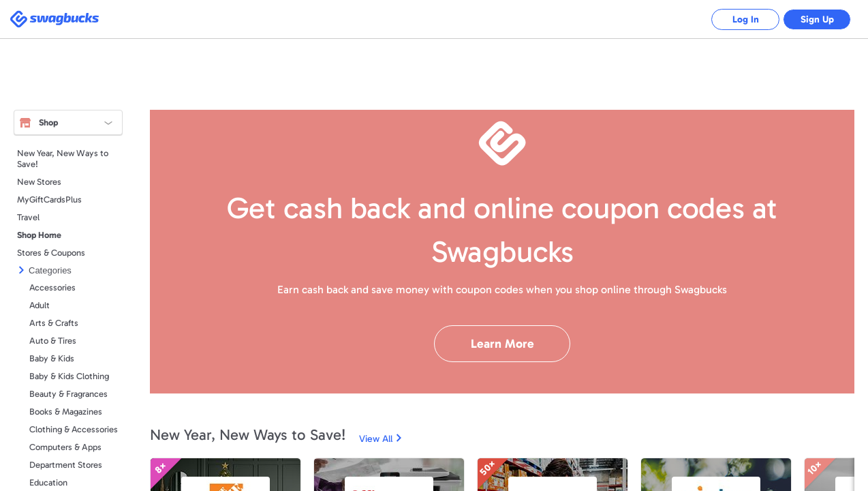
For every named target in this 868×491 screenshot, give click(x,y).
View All (376, 439)
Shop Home (39, 235)
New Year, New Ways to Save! (63, 159)
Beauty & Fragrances (68, 394)
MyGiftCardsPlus (49, 199)
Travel (28, 217)
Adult (40, 305)
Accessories (52, 287)
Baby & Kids (52, 358)
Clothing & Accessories (74, 429)
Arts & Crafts (54, 323)
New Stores (39, 182)
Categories (50, 270)
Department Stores (66, 465)
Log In (746, 19)
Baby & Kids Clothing (69, 376)
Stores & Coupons (51, 253)
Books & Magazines (66, 412)
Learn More (502, 344)
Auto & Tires (53, 341)
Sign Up (817, 19)
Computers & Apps (65, 447)
